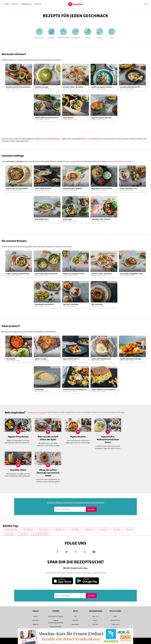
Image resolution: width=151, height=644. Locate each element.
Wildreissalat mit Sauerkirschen (17, 189)
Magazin (38, 4)
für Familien (28, 529)
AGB (115, 616)
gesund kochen (11, 529)
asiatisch (103, 529)
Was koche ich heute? (56, 616)
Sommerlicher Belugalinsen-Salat (131, 274)
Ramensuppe (67, 219)
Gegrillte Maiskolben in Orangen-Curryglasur (131, 359)
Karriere (95, 624)
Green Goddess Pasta (42, 219)
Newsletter (75, 624)
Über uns (95, 616)
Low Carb (23, 534)
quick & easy (44, 529)
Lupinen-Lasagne (41, 359)
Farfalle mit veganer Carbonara (102, 87)
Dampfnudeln (39, 390)
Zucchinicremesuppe (42, 87)
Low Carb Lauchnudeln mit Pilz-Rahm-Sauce (130, 87)
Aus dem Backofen (40, 534)
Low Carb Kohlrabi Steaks (43, 189)
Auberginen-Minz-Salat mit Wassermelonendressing (101, 219)
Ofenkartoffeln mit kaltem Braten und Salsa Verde (46, 118)
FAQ (76, 616)
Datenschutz (115, 620)
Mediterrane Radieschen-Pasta (74, 274)
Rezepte (15, 4)
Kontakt (75, 620)
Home (7, 4)
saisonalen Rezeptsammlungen (120, 161)
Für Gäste (75, 529)
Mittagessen (60, 529)
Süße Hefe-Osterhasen (71, 304)
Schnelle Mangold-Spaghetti (73, 189)
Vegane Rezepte (56, 627)
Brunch (130, 529)
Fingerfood (9, 534)
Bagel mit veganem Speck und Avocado (101, 118)
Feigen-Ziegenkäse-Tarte (129, 189)
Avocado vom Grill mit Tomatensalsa (18, 87)
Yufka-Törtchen (68, 118)
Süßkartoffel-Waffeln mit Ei (101, 359)
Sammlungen (26, 4)
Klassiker (117, 529)
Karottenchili (11, 359)
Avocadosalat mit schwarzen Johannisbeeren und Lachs (44, 304)
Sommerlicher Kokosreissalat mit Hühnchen (46, 274)
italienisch (89, 529)
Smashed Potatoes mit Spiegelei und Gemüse (75, 390)
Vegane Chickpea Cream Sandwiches (104, 390)
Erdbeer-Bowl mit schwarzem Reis (18, 274)
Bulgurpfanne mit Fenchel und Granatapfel (101, 189)
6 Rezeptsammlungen (36, 413)
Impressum (115, 624)
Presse (95, 620)
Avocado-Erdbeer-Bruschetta (73, 87)
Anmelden (91, 509)
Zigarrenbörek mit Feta (71, 359)
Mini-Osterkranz (97, 304)
